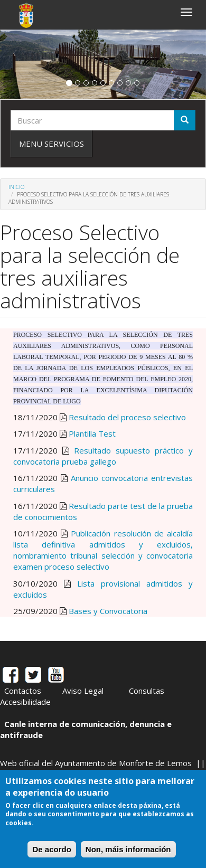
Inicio (16, 187)
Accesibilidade (25, 702)
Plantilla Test (92, 433)
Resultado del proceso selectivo (127, 417)
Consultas (147, 691)
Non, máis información (128, 849)
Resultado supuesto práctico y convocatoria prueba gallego (103, 456)
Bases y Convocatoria (108, 611)
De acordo (51, 849)
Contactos (23, 691)
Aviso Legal (83, 691)
